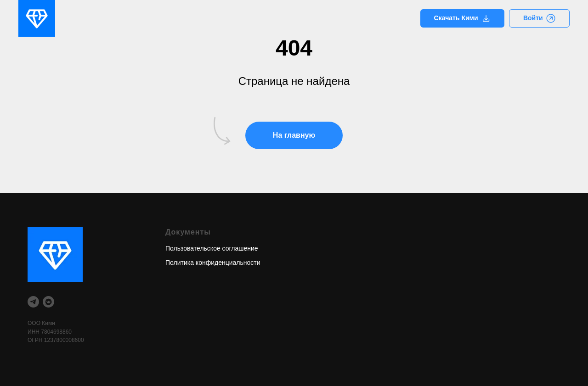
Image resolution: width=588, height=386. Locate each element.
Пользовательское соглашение (212, 248)
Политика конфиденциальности (213, 263)
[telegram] (33, 302)
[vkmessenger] (48, 302)
